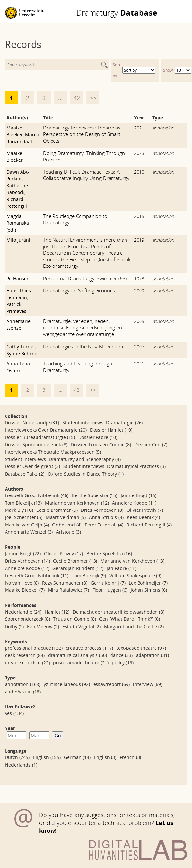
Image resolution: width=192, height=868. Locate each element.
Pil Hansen (18, 278)
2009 (139, 290)
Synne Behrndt (23, 353)
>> (93, 98)
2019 (139, 240)
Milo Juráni (18, 240)
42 (77, 98)
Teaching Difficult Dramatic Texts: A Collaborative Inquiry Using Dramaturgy (86, 175)
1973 (139, 278)
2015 (139, 216)
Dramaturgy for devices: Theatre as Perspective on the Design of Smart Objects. (82, 134)
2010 (139, 172)
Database (117, 13)
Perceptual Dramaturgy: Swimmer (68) (85, 278)
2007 (139, 347)
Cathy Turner (21, 347)
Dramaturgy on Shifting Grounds (79, 290)
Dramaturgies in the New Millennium (83, 346)
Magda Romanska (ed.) (18, 223)
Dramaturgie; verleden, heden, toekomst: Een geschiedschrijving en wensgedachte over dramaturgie (82, 327)
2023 (139, 153)
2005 (139, 321)
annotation (163, 128)
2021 (139, 128)
